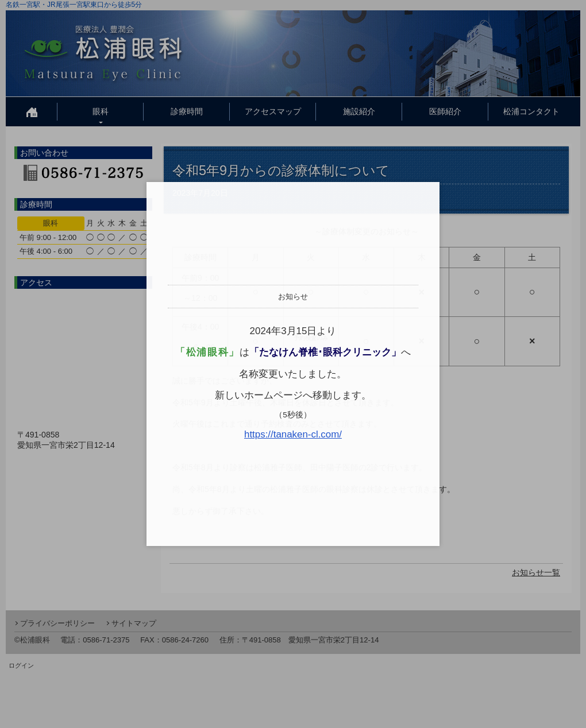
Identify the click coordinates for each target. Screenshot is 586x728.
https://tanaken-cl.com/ (293, 434)
